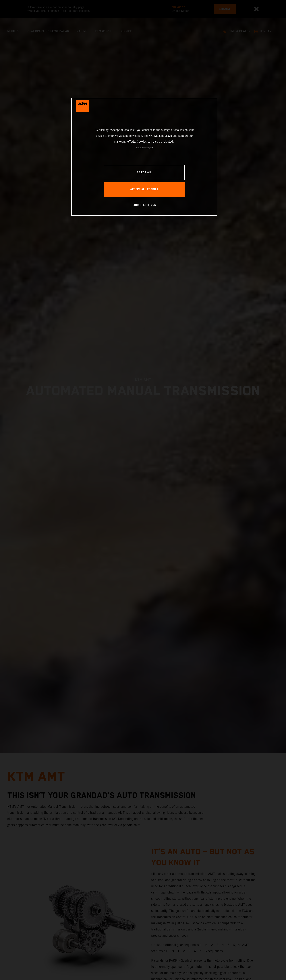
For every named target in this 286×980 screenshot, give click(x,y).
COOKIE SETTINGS (144, 205)
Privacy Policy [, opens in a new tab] (141, 148)
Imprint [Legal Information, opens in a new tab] (150, 148)
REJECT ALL (144, 173)
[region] (144, 157)
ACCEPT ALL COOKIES (144, 189)
